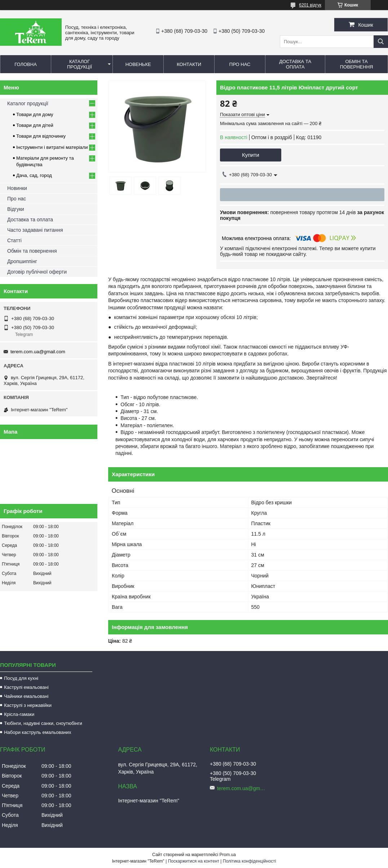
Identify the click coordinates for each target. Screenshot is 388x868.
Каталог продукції (80, 64)
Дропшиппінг (22, 261)
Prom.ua (228, 855)
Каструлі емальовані (26, 687)
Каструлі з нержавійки (28, 705)
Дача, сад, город (34, 175)
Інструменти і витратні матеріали (52, 147)
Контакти (189, 64)
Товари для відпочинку (41, 136)
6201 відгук (310, 5)
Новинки (17, 188)
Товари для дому (35, 114)
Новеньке (138, 64)
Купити (251, 155)
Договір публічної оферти (37, 272)
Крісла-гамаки (19, 714)
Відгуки (16, 209)
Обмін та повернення (357, 64)
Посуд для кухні (21, 678)
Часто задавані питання (35, 230)
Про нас (240, 64)
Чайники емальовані (26, 696)
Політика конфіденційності (250, 861)
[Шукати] (381, 42)
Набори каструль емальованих (38, 732)
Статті (14, 240)
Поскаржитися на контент (194, 861)
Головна (26, 64)
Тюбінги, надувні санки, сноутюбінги (43, 723)
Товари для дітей (35, 125)
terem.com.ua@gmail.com (38, 352)
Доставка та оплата (295, 64)
